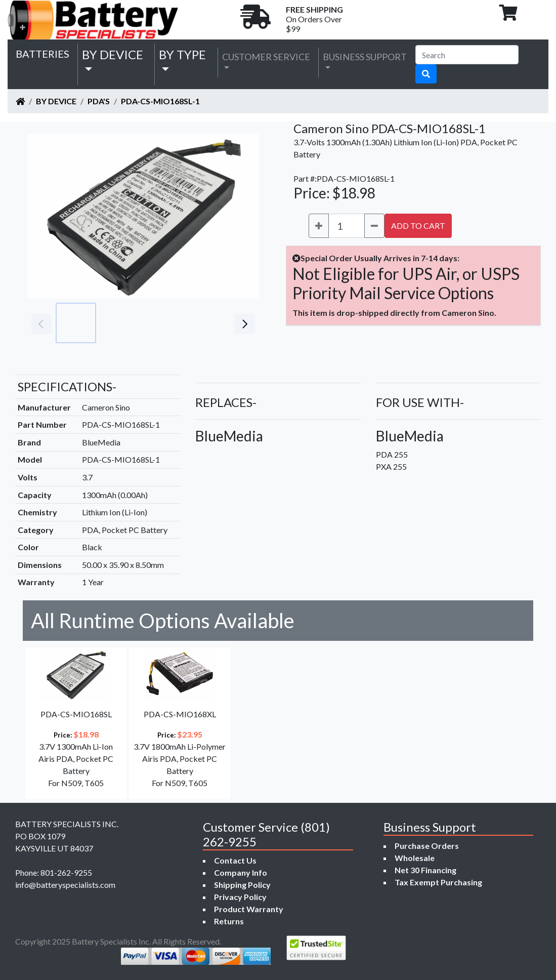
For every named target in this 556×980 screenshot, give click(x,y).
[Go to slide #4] (209, 323)
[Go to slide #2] (120, 323)
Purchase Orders (427, 846)
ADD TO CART (418, 226)
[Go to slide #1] (76, 323)
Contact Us (235, 860)
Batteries (42, 54)
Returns (229, 921)
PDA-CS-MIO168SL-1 (160, 101)
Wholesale (415, 858)
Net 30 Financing (425, 870)
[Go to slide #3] (165, 323)
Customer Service (266, 57)
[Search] (467, 55)
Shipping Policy (242, 885)
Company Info (241, 872)
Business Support (365, 57)
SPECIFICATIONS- (67, 386)
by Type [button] (182, 54)
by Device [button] (113, 54)
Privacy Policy (240, 897)
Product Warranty (249, 909)
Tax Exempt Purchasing (438, 882)
